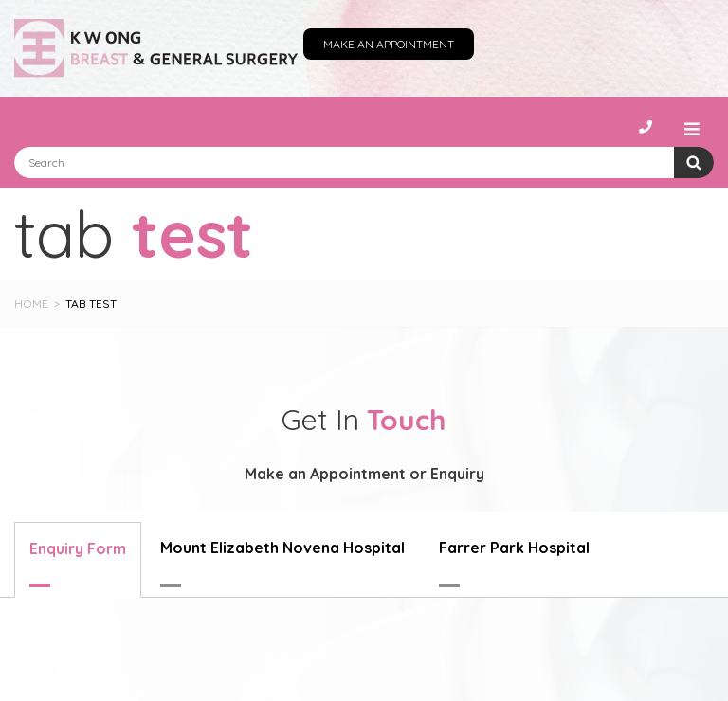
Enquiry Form (78, 548)
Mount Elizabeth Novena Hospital (282, 548)
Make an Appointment (389, 44)
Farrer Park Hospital (514, 548)
